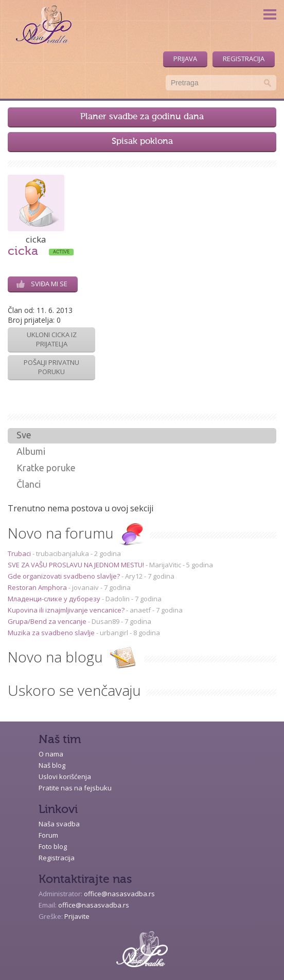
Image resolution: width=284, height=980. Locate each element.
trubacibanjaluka (63, 553)
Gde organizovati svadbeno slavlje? (65, 576)
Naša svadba (59, 824)
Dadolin (118, 599)
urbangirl (114, 633)
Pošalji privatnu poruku (51, 367)
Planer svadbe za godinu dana (142, 117)
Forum (48, 835)
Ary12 (134, 576)
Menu (270, 14)
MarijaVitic (165, 565)
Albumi (31, 451)
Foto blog (53, 846)
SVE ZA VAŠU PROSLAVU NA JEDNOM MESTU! (77, 565)
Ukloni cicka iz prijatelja (52, 339)
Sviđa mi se (42, 284)
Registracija (244, 59)
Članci (29, 484)
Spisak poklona (142, 142)
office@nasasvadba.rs (119, 894)
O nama (51, 754)
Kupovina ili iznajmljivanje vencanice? (67, 610)
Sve (24, 435)
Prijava (185, 59)
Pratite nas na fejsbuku (75, 788)
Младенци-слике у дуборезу (55, 599)
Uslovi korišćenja (65, 776)
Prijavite (77, 916)
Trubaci (20, 553)
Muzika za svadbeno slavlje (52, 633)
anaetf (140, 610)
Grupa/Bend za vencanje (48, 621)
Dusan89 (105, 621)
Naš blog (52, 765)
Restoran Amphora (38, 587)
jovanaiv (85, 587)
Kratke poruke (46, 468)
